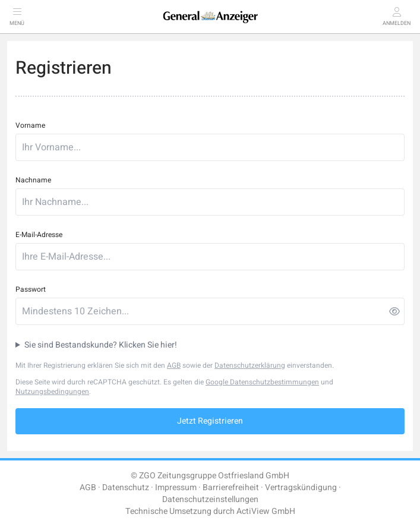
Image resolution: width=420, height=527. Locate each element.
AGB (174, 365)
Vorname (30, 125)
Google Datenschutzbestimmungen (262, 382)
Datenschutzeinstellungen (210, 499)
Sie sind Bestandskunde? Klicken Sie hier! (101, 345)
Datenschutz (126, 487)
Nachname (33, 180)
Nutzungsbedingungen (52, 392)
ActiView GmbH (266, 511)
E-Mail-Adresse (39, 235)
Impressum (176, 487)
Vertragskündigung (301, 487)
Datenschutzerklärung (250, 365)
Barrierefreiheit (231, 487)
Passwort (31, 289)
